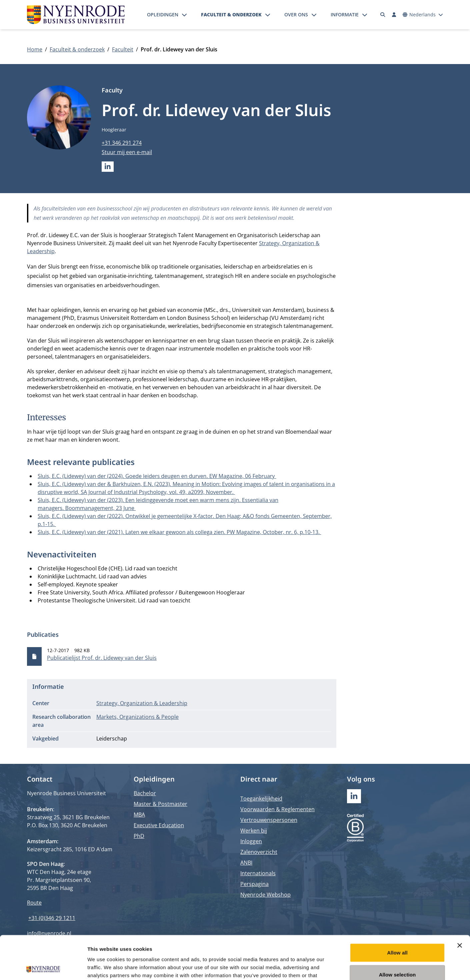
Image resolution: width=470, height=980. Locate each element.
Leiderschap (112, 739)
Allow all (397, 909)
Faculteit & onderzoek (231, 15)
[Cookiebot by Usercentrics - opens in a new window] (43, 967)
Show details (350, 967)
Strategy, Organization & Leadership (142, 703)
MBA (139, 815)
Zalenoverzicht (259, 852)
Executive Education (159, 825)
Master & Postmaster (160, 804)
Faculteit (123, 49)
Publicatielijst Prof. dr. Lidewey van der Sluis (102, 658)
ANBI (246, 863)
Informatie (345, 15)
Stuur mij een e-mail (127, 152)
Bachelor (145, 793)
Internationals (258, 873)
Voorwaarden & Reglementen (277, 809)
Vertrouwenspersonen (269, 820)
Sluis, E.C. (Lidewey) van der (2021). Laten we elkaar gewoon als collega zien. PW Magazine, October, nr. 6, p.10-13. (179, 532)
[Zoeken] (383, 15)
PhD (139, 836)
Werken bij (254, 831)
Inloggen (251, 841)
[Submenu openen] (184, 15)
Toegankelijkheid (261, 799)
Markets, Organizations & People (137, 717)
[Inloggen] (394, 15)
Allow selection (397, 931)
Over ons (296, 15)
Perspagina (254, 884)
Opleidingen (163, 15)
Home (35, 49)
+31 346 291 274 (122, 143)
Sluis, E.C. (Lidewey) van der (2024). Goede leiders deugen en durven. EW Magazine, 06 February (157, 476)
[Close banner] (460, 902)
